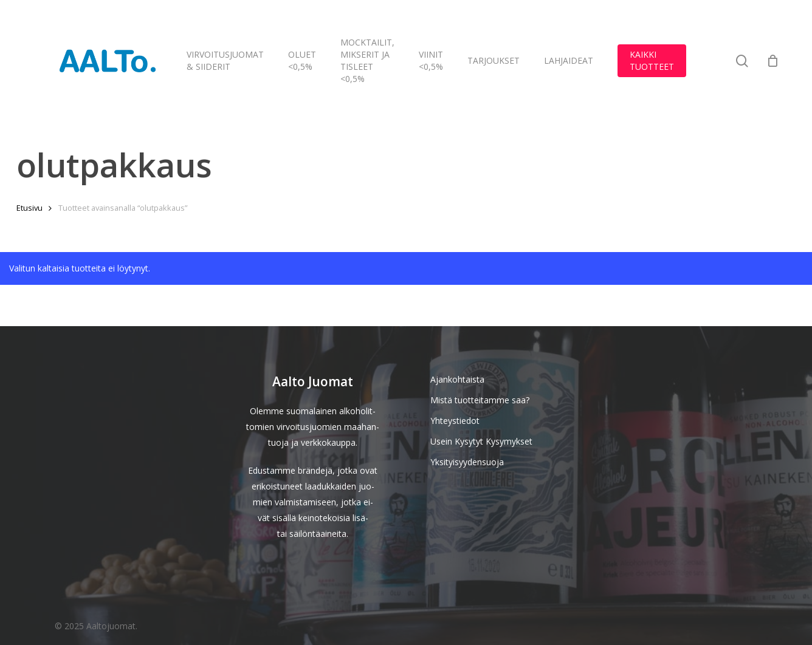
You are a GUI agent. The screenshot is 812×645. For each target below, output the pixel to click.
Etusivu (29, 208)
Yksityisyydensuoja (467, 462)
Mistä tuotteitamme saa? (480, 400)
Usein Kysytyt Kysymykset (481, 441)
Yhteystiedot (455, 421)
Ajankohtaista (457, 379)
